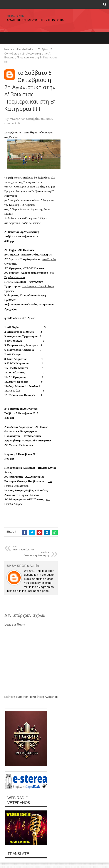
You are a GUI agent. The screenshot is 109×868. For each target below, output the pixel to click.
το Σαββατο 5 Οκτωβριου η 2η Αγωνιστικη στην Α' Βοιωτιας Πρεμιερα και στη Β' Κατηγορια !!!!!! (30, 91)
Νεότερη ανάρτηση (16, 697)
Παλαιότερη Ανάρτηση (43, 697)
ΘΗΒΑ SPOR (15, 16)
